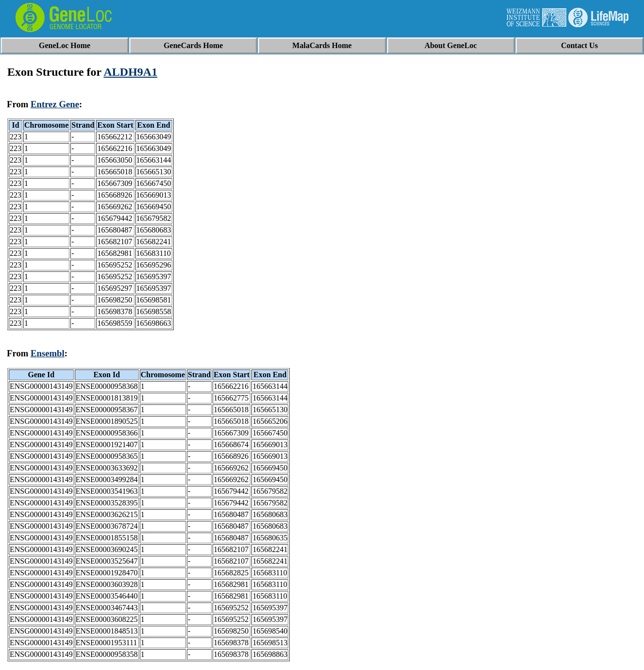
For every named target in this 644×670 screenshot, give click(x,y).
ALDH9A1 (130, 72)
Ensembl (48, 353)
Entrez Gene (55, 104)
